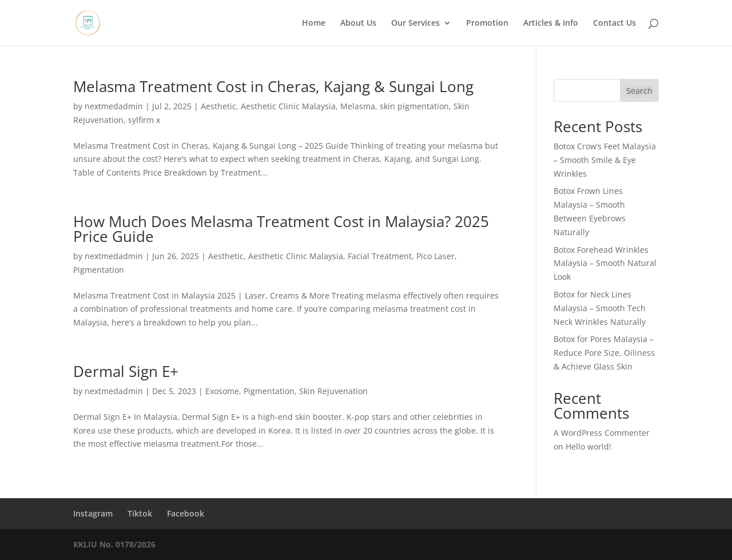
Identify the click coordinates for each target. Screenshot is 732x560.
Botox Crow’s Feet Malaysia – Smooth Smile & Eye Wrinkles (605, 160)
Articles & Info (551, 23)
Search (639, 91)
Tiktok (140, 513)
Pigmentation (99, 270)
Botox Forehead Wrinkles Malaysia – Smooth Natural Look (605, 263)
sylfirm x (144, 120)
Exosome (222, 391)
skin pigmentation (414, 106)
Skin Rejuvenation (333, 391)
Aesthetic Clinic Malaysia (288, 106)
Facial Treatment (380, 256)
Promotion (487, 23)
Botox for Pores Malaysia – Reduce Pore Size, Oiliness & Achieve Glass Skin (604, 353)
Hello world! (588, 446)
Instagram (93, 513)
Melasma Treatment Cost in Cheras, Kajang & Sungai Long (273, 86)
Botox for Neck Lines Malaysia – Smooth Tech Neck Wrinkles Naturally (600, 308)
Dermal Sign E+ (126, 371)
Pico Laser (435, 256)
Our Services (415, 23)
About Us (358, 23)
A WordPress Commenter (602, 433)
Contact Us (614, 23)
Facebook (186, 513)
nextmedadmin (114, 106)
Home (314, 23)
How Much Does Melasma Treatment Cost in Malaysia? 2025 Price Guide (281, 229)
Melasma (358, 106)
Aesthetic (218, 106)
